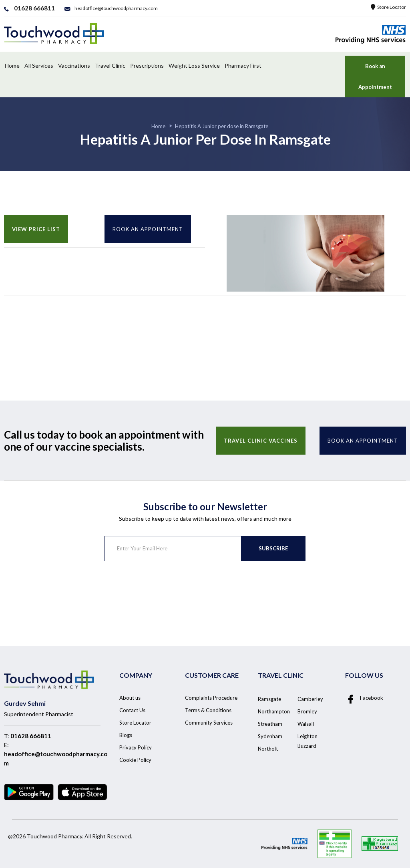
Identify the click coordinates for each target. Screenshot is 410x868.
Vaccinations (74, 65)
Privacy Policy (136, 747)
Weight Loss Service (194, 65)
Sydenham (270, 736)
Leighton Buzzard (307, 741)
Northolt (268, 749)
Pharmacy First (243, 65)
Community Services (209, 723)
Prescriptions (147, 65)
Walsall (306, 724)
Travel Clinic (110, 65)
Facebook (364, 698)
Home (12, 65)
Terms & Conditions (208, 710)
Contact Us (132, 710)
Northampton (274, 711)
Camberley (310, 699)
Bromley (307, 711)
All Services (39, 65)
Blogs (126, 735)
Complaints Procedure (211, 698)
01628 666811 (31, 736)
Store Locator (388, 7)
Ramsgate (269, 699)
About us (130, 698)
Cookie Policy (135, 760)
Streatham (270, 724)
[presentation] (165, 593)
